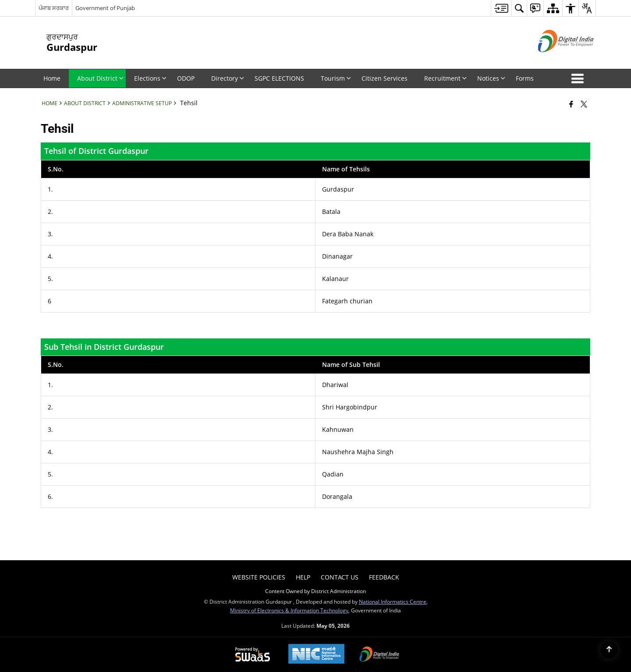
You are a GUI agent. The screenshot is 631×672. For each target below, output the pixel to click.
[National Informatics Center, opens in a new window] (316, 655)
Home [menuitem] (52, 78)
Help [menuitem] (303, 577)
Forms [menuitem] (525, 78)
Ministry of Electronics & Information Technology (289, 610)
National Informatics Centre (393, 601)
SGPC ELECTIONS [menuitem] (279, 78)
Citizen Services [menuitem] (385, 78)
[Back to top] (609, 650)
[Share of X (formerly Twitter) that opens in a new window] (584, 104)
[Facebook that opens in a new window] (571, 104)
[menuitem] (501, 8)
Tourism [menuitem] (336, 78)
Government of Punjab (105, 8)
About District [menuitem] (100, 78)
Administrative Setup (142, 103)
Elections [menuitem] (150, 78)
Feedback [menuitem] (384, 577)
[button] (579, 78)
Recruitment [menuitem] (445, 78)
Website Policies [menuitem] (259, 577)
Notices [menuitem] (491, 78)
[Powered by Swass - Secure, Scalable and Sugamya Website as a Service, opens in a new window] (253, 655)
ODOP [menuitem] (186, 78)
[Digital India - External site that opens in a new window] (555, 59)
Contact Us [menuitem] (340, 577)
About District (85, 103)
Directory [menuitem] (228, 78)
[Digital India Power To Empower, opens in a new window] (379, 655)
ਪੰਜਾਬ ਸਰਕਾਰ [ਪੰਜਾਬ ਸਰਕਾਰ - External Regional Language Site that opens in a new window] (54, 8)
